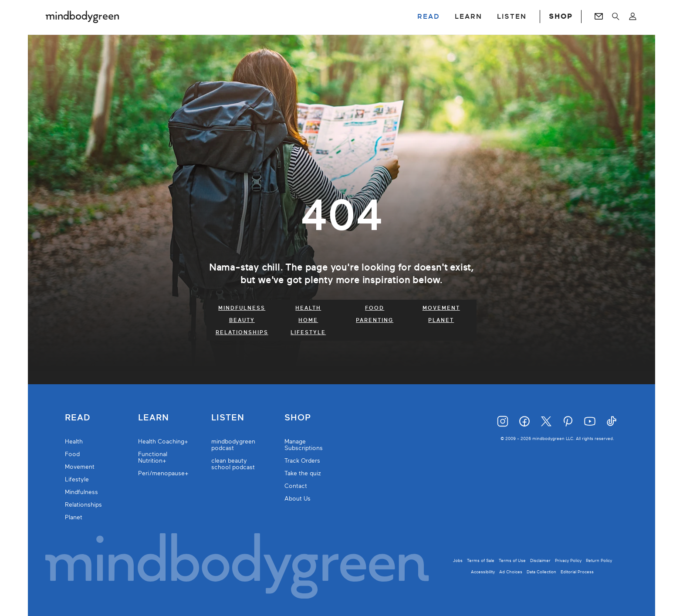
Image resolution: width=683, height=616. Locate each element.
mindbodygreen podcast (233, 445)
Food (375, 308)
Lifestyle (308, 332)
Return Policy (599, 560)
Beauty (242, 320)
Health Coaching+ (163, 442)
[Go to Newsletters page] (599, 17)
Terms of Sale (481, 560)
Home (308, 320)
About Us (298, 499)
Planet (441, 320)
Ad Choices (511, 572)
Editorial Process (577, 572)
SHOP (561, 17)
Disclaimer (540, 560)
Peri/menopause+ (163, 473)
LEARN (468, 17)
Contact (296, 486)
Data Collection (541, 572)
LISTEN (512, 17)
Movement (441, 308)
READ (429, 17)
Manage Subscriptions (304, 445)
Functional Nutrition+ (153, 457)
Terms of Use (512, 560)
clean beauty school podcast (233, 464)
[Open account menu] (633, 17)
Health (308, 308)
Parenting (375, 320)
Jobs (458, 560)
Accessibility (483, 572)
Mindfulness (242, 308)
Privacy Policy (568, 560)
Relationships (242, 332)
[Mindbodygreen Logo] (82, 17)
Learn (154, 418)
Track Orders (302, 461)
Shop (298, 418)
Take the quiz (303, 473)
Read (78, 418)
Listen (228, 418)
